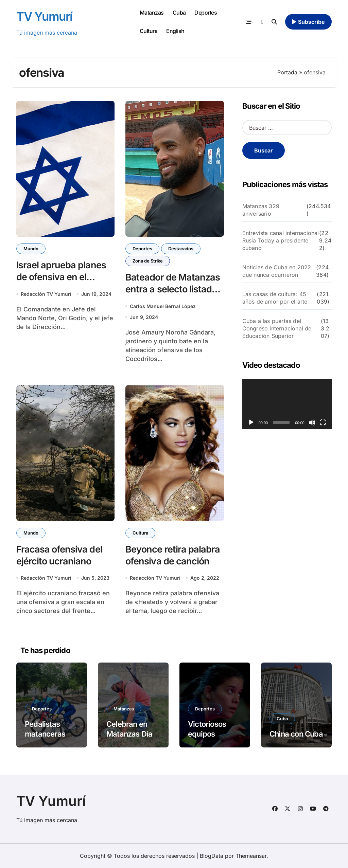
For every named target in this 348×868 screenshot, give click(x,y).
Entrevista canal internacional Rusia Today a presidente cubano (281, 240)
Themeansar (251, 856)
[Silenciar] (312, 422)
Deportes (206, 13)
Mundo (31, 249)
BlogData (212, 856)
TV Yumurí (44, 16)
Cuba (179, 13)
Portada (287, 72)
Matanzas (152, 13)
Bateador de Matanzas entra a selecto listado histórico (173, 289)
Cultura (149, 31)
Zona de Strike (148, 261)
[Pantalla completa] (323, 422)
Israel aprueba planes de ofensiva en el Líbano (61, 277)
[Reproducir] (251, 422)
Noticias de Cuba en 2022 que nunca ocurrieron (277, 271)
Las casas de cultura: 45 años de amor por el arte (275, 298)
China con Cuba (296, 734)
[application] (287, 404)
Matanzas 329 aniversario (261, 210)
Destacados (181, 249)
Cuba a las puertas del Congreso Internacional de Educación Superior (277, 328)
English (175, 31)
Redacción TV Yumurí (46, 294)
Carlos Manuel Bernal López (163, 306)
